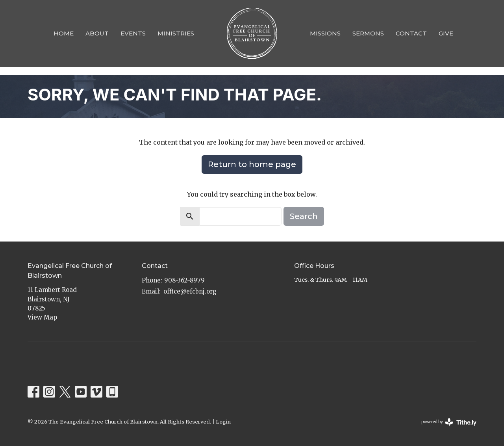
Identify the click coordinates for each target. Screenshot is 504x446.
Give (446, 33)
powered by (449, 422)
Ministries (176, 33)
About (97, 33)
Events (133, 33)
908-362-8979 (184, 280)
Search (304, 216)
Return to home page (252, 164)
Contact (411, 33)
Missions (325, 33)
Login (223, 422)
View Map (42, 317)
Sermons (368, 33)
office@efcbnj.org (190, 291)
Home (64, 33)
